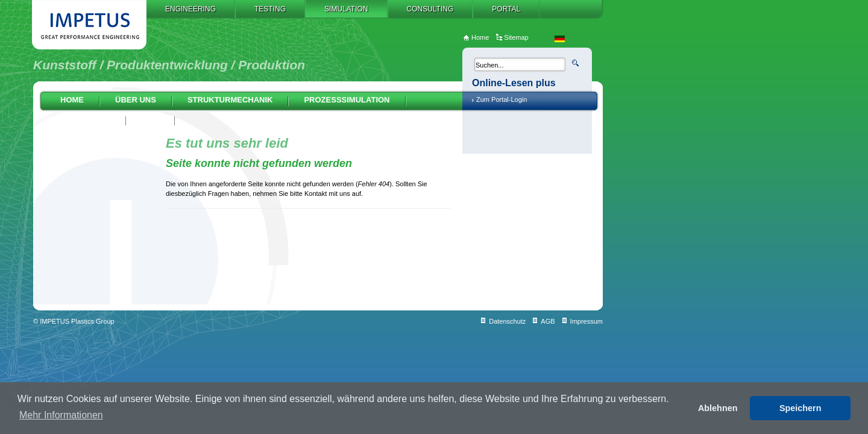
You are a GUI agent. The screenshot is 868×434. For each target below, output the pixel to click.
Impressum (587, 321)
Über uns (136, 100)
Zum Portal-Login (502, 99)
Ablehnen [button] (718, 408)
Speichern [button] (800, 408)
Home (72, 100)
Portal (506, 9)
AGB (548, 321)
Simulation (346, 9)
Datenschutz (507, 321)
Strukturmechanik (230, 100)
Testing (270, 9)
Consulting (430, 9)
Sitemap (516, 37)
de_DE (560, 39)
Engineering (190, 9)
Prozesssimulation (347, 100)
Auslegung (85, 120)
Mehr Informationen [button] (61, 415)
